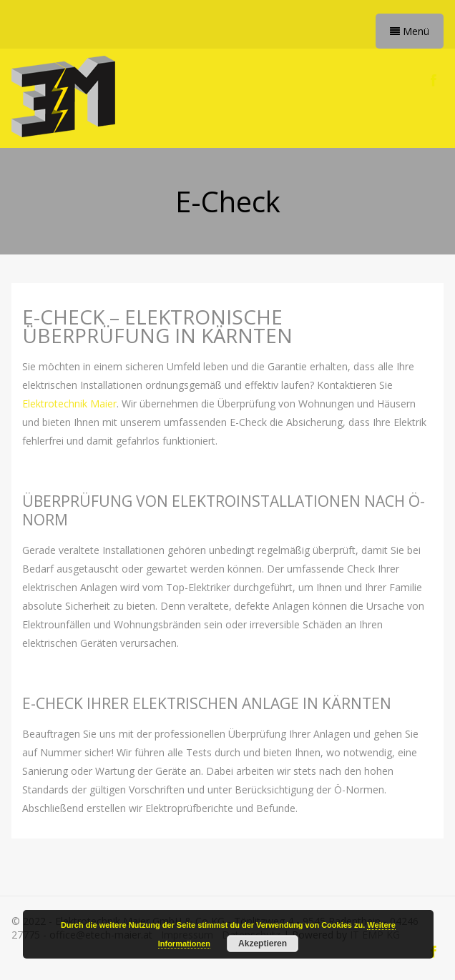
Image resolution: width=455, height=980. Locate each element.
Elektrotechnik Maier (69, 404)
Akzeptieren (263, 944)
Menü (410, 31)
